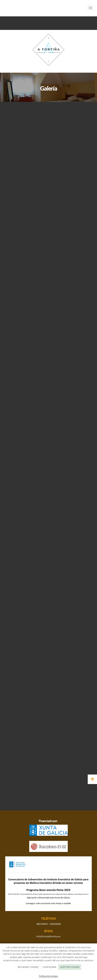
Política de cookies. (48, 976)
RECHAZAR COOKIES (28, 967)
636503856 (55, 924)
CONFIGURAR (49, 967)
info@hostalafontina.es (49, 936)
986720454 (42, 924)
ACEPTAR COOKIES (70, 967)
